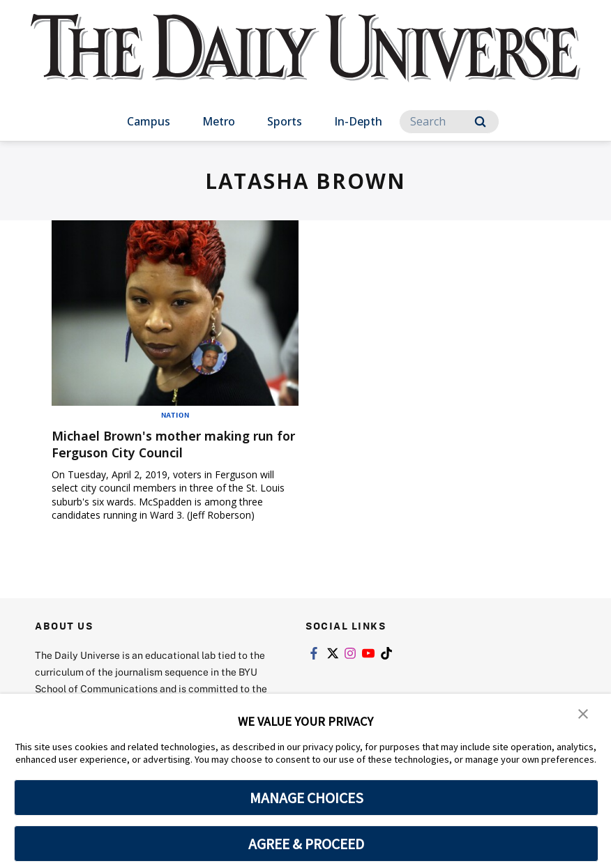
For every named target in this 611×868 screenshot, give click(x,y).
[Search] (449, 122)
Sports (285, 121)
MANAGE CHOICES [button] (307, 798)
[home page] (305, 62)
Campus (149, 121)
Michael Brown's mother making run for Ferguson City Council (165, 444)
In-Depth (358, 121)
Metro (219, 121)
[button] (583, 714)
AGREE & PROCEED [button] (307, 844)
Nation (175, 415)
